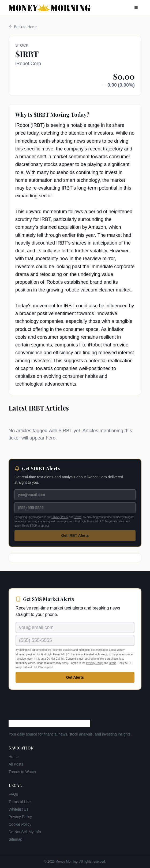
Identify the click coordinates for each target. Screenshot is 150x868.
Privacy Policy (60, 517)
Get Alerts (75, 677)
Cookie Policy (20, 824)
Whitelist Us (18, 809)
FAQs (13, 794)
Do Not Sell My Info (25, 832)
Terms (78, 517)
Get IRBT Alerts (75, 535)
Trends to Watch (22, 772)
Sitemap (15, 839)
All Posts (16, 764)
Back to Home (23, 27)
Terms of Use (20, 802)
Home (14, 757)
